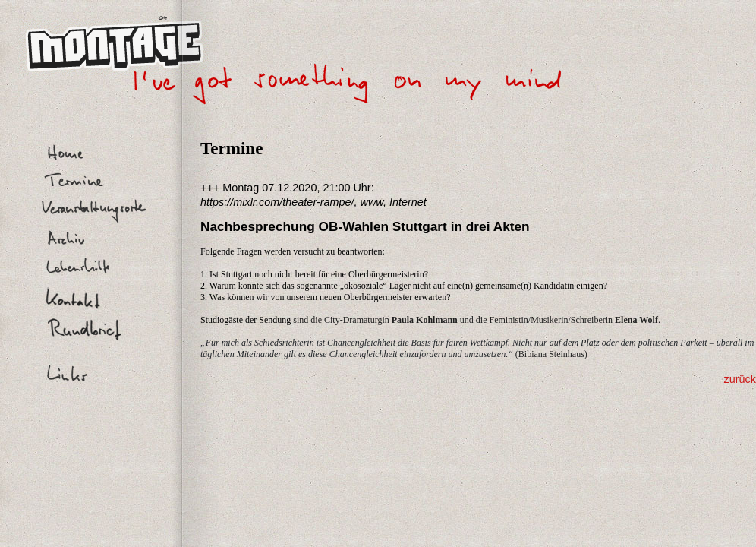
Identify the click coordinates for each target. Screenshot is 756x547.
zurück (740, 379)
